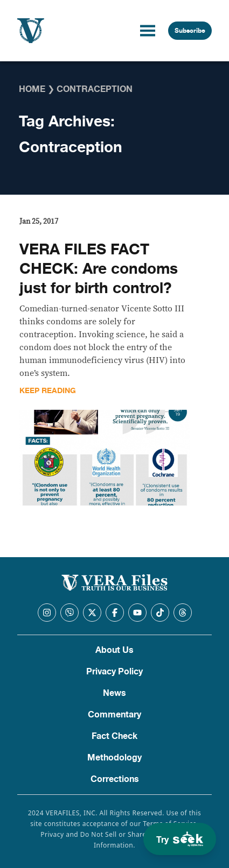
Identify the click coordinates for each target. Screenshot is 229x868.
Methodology (114, 758)
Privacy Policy (114, 672)
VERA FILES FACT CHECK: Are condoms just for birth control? (99, 269)
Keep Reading (48, 391)
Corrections (115, 779)
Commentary (114, 715)
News (114, 693)
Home (32, 89)
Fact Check (114, 736)
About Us (114, 650)
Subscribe (190, 31)
